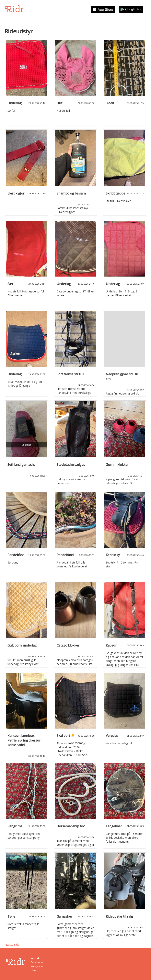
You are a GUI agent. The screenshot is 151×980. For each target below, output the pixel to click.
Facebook (37, 962)
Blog (33, 970)
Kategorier (37, 966)
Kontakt (35, 958)
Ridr (14, 9)
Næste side (12, 945)
